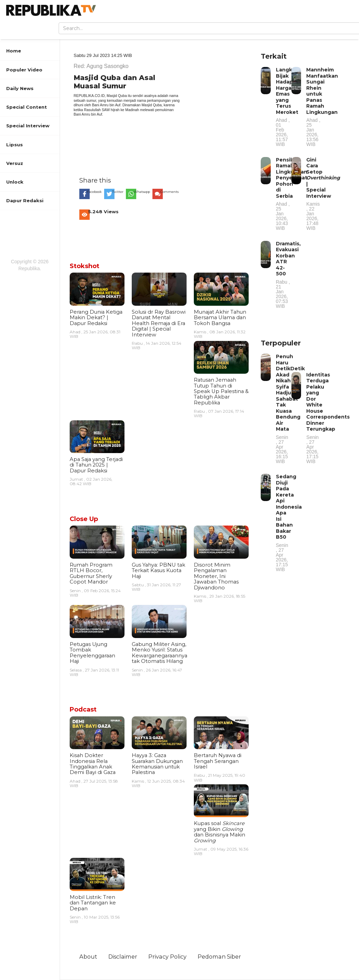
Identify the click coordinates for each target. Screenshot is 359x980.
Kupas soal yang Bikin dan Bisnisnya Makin (220, 832)
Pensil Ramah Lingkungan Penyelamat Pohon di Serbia (292, 194)
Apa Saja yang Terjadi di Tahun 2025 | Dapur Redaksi (96, 465)
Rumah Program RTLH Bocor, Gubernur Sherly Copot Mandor (91, 573)
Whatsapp (142, 192)
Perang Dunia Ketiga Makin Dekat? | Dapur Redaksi (96, 318)
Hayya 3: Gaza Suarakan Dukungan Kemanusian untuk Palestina (157, 764)
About (88, 957)
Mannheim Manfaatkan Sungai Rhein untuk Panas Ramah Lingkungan (322, 107)
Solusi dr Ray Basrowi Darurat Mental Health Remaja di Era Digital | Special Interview (159, 323)
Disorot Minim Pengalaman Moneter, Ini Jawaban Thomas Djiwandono (216, 576)
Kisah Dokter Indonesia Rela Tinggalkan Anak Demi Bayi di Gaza (93, 764)
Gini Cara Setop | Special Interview (323, 194)
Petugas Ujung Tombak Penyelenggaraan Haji (92, 653)
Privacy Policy (167, 957)
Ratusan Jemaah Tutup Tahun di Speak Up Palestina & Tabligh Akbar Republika (221, 391)
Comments (169, 192)
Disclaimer (123, 957)
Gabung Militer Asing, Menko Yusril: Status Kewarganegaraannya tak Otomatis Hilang (159, 653)
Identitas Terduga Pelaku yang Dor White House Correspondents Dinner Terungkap (328, 418)
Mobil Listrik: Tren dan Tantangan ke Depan (93, 903)
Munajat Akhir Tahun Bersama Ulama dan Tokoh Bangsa (220, 318)
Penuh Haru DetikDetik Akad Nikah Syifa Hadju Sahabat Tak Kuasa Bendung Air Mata (290, 409)
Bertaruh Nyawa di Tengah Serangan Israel (218, 761)
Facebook (94, 192)
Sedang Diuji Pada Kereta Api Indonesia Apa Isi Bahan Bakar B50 (289, 523)
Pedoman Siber (219, 957)
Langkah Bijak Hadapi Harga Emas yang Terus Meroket (287, 107)
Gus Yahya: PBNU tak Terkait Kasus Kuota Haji (158, 571)
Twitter (118, 192)
